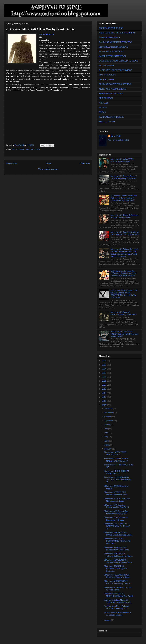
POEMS (102, 112)
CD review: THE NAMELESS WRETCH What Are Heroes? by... (117, 526)
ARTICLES (104, 103)
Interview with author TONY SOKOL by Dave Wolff (122, 160)
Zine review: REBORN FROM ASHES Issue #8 (116, 472)
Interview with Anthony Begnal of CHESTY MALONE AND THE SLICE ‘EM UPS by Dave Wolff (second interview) (124, 253)
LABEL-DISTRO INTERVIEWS (112, 56)
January (108, 620)
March (107, 445)
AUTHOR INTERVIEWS (109, 38)
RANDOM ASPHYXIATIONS (111, 117)
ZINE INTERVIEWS (108, 75)
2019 (104, 389)
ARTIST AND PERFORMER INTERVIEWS (117, 33)
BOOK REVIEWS (106, 80)
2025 (104, 365)
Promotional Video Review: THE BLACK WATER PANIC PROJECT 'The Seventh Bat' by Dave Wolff (124, 294)
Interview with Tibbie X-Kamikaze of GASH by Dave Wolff (125, 216)
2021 (104, 381)
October (108, 417)
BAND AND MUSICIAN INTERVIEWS (116, 42)
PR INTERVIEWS (106, 66)
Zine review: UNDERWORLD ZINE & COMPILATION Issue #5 (118, 480)
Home (49, 163)
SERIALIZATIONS (107, 122)
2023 (104, 373)
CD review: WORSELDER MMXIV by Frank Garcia (115, 494)
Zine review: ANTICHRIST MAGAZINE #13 (115, 453)
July (106, 429)
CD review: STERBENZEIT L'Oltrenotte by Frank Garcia (117, 549)
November (109, 413)
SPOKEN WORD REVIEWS (111, 94)
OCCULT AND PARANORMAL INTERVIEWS (119, 61)
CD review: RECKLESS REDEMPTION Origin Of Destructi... (116, 569)
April (107, 441)
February (108, 449)
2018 (104, 393)
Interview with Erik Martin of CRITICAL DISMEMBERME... (118, 601)
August (108, 425)
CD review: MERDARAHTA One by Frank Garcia (118, 589)
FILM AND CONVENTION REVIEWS (115, 84)
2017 (104, 397)
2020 (104, 385)
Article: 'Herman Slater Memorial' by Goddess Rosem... (118, 614)
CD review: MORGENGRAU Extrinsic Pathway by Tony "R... (118, 582)
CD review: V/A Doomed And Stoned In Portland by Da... (116, 512)
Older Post (85, 163)
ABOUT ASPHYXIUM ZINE (111, 28)
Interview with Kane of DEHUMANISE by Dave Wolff (123, 313)
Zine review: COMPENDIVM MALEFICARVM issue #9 (116, 460)
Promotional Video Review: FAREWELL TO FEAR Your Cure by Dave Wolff (125, 334)
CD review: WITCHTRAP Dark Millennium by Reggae (117, 500)
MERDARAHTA (47, 34)
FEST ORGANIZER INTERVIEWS (114, 47)
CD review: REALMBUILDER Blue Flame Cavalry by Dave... (117, 576)
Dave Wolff (116, 136)
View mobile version (48, 169)
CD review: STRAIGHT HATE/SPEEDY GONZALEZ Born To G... (117, 541)
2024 (104, 369)
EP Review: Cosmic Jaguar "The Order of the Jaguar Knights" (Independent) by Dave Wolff (124, 198)
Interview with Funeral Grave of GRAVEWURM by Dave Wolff (124, 177)
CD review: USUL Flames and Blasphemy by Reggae (116, 519)
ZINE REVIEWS (106, 98)
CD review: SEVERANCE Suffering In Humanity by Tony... (118, 555)
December (109, 409)
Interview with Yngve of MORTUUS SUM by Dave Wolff (118, 595)
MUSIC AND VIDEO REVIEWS (26, 149)
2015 (104, 405)
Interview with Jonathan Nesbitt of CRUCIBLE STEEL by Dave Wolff (125, 233)
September (109, 421)
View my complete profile (119, 140)
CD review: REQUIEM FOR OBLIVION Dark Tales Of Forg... (119, 561)
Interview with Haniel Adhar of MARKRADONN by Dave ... (117, 607)
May (106, 437)
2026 (104, 361)
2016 (104, 401)
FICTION (103, 108)
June (106, 433)
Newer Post (12, 163)
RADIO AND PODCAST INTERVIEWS (115, 70)
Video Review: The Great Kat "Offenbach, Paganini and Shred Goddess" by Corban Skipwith (124, 273)
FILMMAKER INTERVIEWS (111, 51)
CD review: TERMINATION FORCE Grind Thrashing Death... (118, 534)
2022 (104, 377)
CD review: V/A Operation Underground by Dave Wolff (116, 506)
